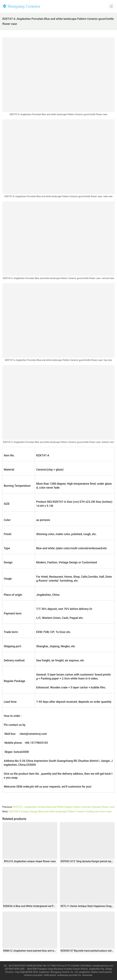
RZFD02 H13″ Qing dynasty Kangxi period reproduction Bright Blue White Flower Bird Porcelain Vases (87, 861)
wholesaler (88, 975)
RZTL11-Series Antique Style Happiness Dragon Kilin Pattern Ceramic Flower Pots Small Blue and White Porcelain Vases (87, 906)
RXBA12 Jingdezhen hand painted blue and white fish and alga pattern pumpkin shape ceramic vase (30, 951)
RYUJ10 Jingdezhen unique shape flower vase (30, 861)
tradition (94, 972)
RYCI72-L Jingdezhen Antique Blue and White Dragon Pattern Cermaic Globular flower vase (64, 807)
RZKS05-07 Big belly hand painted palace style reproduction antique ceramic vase (87, 951)
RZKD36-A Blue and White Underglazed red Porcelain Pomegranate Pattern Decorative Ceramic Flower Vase (30, 906)
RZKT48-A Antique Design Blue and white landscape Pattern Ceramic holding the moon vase (60, 812)
